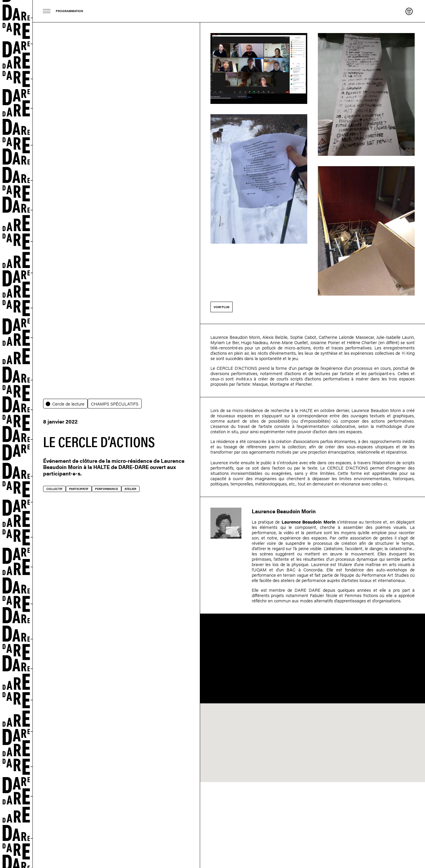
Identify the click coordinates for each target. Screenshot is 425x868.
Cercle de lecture (68, 404)
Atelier (130, 489)
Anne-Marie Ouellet (289, 342)
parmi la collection (287, 446)
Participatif (79, 489)
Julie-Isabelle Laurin (395, 337)
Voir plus (222, 307)
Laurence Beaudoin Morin (235, 337)
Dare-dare (16, 434)
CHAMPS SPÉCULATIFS (115, 404)
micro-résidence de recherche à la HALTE (272, 410)
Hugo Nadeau (255, 342)
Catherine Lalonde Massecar (346, 337)
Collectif (54, 489)
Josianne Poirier (325, 342)
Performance (107, 489)
